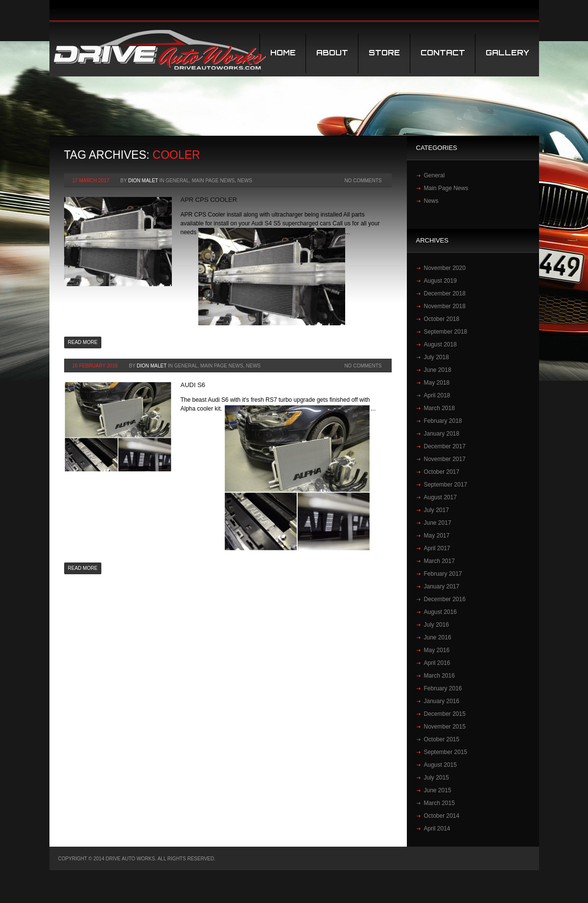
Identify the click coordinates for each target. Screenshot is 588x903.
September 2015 (446, 752)
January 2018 (442, 434)
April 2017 (437, 548)
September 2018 (446, 332)
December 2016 (445, 599)
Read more (83, 342)
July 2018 (436, 357)
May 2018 (437, 383)
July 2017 (436, 510)
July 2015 (436, 778)
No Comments (363, 181)
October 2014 (442, 816)
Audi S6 (193, 385)
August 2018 (440, 344)
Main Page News (213, 181)
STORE (384, 53)
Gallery (507, 53)
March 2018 (439, 408)
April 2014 (437, 829)
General (177, 181)
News (245, 181)
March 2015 (439, 803)
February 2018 (443, 421)
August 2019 (440, 281)
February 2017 (443, 574)
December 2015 (445, 714)
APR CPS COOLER (209, 200)
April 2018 (437, 395)
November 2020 (445, 268)
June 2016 (438, 637)
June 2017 (438, 523)
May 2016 (437, 650)
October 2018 (442, 319)
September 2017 (446, 485)
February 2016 (443, 688)
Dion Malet (143, 181)
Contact (443, 53)
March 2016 (439, 676)
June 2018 (438, 370)
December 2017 (445, 446)
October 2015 (442, 739)
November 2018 (445, 306)
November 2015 (445, 727)
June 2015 (438, 790)
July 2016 (436, 625)
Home (283, 53)
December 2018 (445, 293)
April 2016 (437, 663)
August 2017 (440, 497)
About (332, 53)
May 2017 (437, 536)
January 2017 (442, 586)
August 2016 (440, 612)
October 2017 (442, 472)
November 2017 (445, 459)
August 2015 (440, 765)
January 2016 (442, 701)
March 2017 (439, 561)
